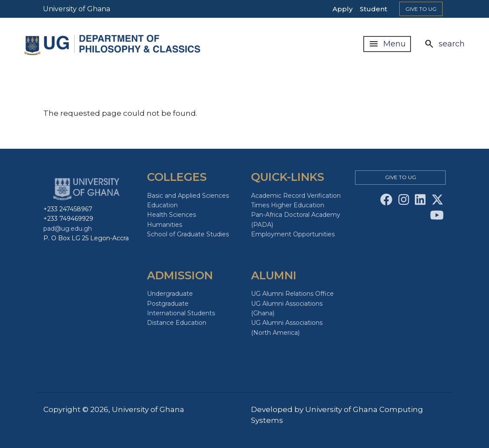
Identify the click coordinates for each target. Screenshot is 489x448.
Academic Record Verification (296, 196)
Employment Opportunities (293, 234)
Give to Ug (421, 9)
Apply (342, 9)
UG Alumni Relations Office (292, 294)
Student (373, 9)
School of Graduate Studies (188, 234)
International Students (181, 313)
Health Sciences (171, 215)
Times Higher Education (288, 205)
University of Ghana (77, 9)
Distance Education (177, 323)
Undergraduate (170, 294)
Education (162, 205)
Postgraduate (168, 304)
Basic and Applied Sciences (188, 196)
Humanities (165, 225)
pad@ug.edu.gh (68, 229)
